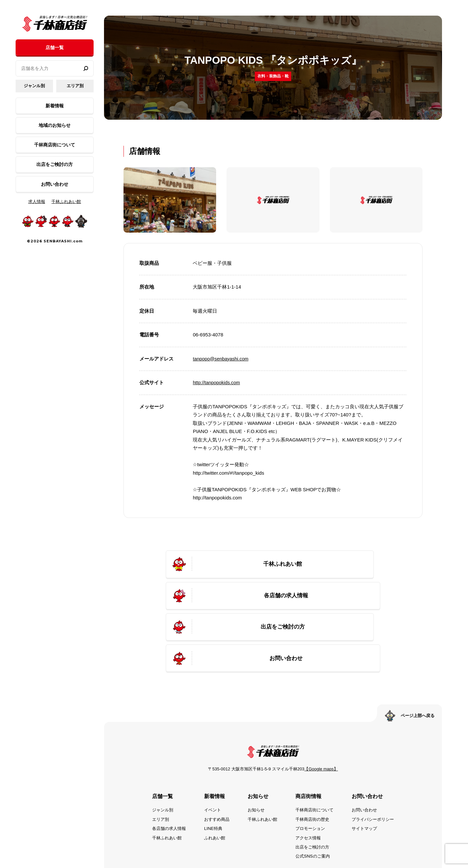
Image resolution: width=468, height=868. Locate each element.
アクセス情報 (309, 784)
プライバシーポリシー (378, 766)
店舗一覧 (55, 47)
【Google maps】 (321, 716)
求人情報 (37, 202)
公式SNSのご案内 (314, 803)
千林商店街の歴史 (314, 766)
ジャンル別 (34, 86)
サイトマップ (369, 775)
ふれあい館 (212, 784)
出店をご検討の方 (55, 164)
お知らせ (255, 757)
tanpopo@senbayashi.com (222, 359)
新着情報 (55, 106)
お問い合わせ (55, 184)
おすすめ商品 (214, 766)
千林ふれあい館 (66, 202)
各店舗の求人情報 (164, 775)
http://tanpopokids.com (217, 382)
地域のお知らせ (55, 125)
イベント (209, 757)
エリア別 (75, 86)
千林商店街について (55, 145)
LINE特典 (210, 775)
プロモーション (312, 775)
